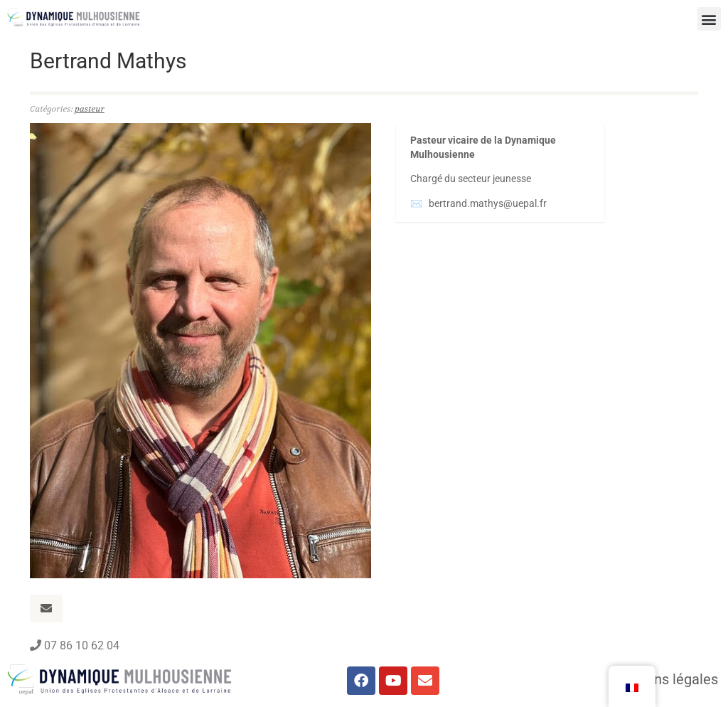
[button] (709, 19)
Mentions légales (664, 679)
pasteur (90, 109)
